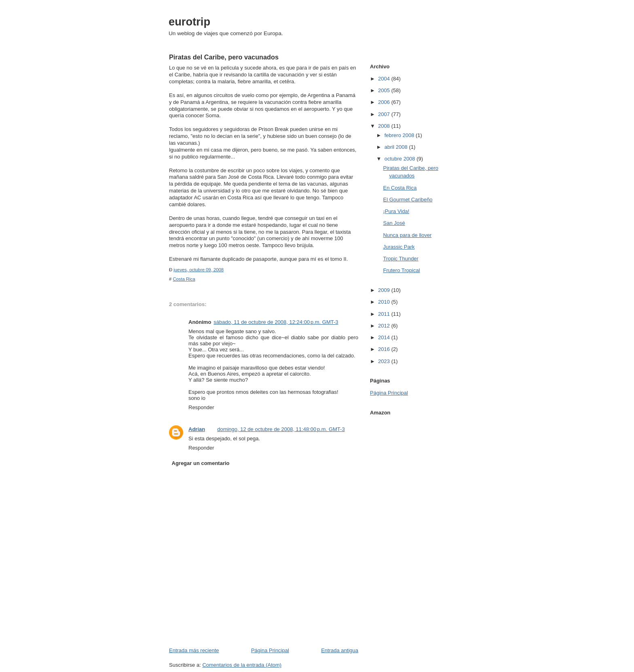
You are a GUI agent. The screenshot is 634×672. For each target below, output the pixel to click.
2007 (385, 114)
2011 (385, 314)
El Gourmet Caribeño (408, 200)
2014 (385, 337)
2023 (385, 361)
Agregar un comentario (201, 463)
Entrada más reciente (194, 650)
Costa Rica (184, 279)
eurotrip (189, 22)
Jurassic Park (399, 247)
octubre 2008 (401, 159)
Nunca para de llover (407, 235)
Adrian (197, 429)
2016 (385, 349)
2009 (385, 290)
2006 (385, 102)
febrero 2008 (400, 135)
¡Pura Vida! (396, 211)
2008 (385, 126)
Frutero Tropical (401, 270)
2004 (385, 79)
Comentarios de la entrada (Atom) (242, 665)
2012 (385, 326)
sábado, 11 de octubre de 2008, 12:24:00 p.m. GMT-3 (276, 322)
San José (394, 223)
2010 (385, 302)
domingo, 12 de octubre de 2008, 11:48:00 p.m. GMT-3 (281, 429)
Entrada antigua (340, 650)
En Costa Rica (400, 188)
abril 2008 (397, 147)
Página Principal (270, 650)
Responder (201, 407)
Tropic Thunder (400, 259)
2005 (385, 90)
